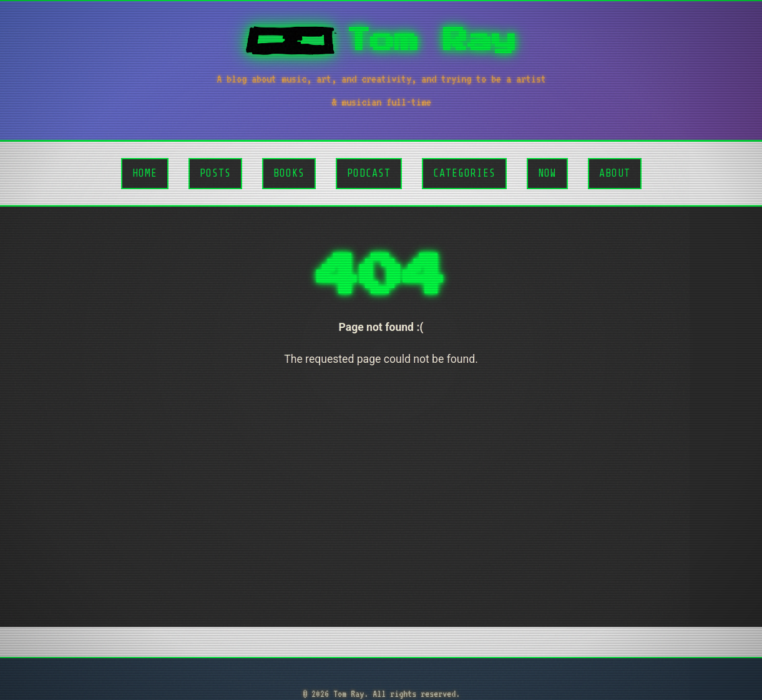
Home (145, 173)
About (615, 173)
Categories (464, 173)
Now (547, 173)
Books (289, 173)
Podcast (369, 173)
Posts (215, 173)
